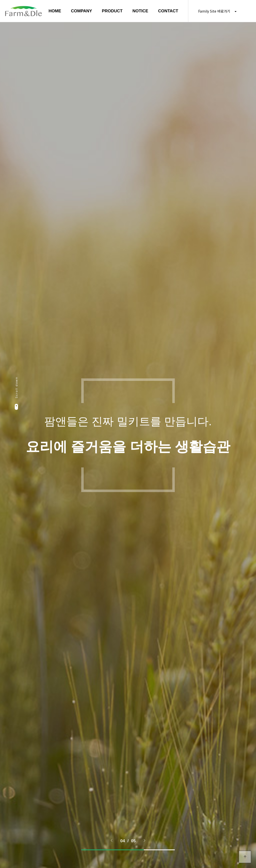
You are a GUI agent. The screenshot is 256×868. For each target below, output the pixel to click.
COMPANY (81, 11)
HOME (55, 11)
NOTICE (140, 11)
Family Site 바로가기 (217, 11)
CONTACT (168, 11)
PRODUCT (112, 11)
